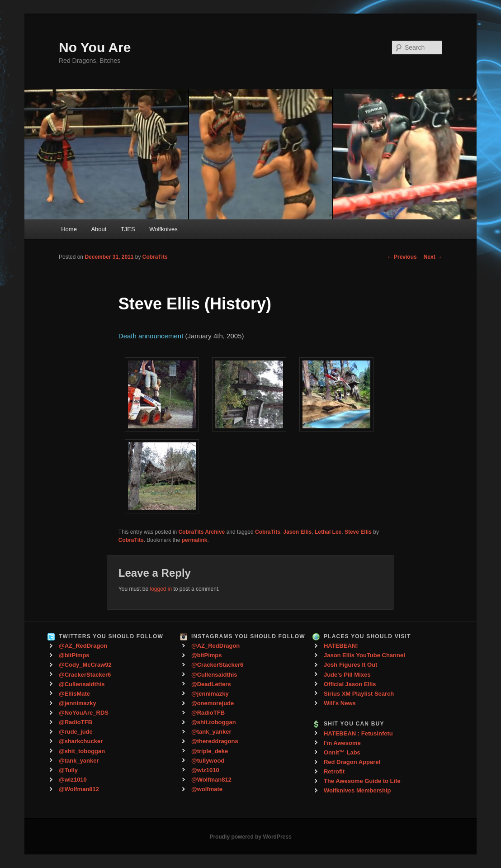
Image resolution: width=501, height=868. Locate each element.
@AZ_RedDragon (83, 646)
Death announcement (151, 336)
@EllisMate (74, 694)
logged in (161, 589)
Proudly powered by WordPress (250, 837)
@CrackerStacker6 (85, 675)
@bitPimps (74, 655)
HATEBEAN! (341, 646)
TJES (128, 229)
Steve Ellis (358, 532)
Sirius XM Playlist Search (359, 694)
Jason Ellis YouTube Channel (364, 655)
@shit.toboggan (214, 722)
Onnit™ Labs (342, 752)
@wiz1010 (73, 780)
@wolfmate (207, 789)
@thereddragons (215, 741)
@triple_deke (210, 751)
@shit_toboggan (82, 751)
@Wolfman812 (79, 789)
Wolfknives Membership (357, 790)
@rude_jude (76, 732)
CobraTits (155, 257)
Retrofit (334, 771)
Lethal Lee (328, 532)
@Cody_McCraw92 (85, 665)
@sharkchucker (81, 741)
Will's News (340, 703)
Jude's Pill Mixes (347, 675)
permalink (195, 540)
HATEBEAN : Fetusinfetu (358, 733)
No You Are (95, 47)
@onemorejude (213, 703)
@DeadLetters (211, 684)
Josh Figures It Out (350, 665)
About (99, 229)
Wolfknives (163, 229)
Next (433, 257)
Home (69, 229)
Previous (402, 257)
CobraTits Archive (202, 532)
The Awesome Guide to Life (362, 781)
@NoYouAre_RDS (84, 713)
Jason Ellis (298, 532)
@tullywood (208, 761)
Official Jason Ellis (350, 684)
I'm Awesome (342, 743)
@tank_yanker (79, 761)
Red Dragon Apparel (352, 762)
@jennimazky (78, 703)
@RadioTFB (76, 722)
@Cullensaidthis (82, 684)
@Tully (68, 770)
